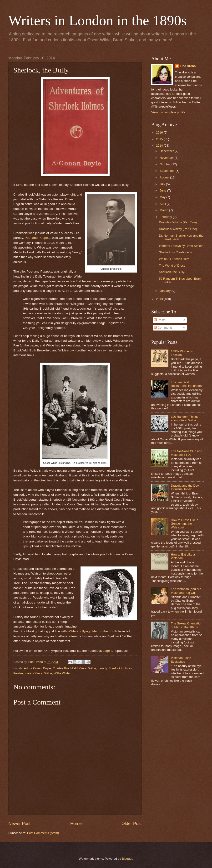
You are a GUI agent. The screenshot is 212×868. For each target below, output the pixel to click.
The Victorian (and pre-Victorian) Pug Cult (186, 591)
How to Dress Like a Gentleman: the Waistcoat (184, 524)
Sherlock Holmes (120, 668)
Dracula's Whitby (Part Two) (178, 222)
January (165, 291)
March (164, 210)
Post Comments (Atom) (43, 833)
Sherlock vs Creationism (175, 252)
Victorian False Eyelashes (181, 660)
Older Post (132, 824)
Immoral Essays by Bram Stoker (181, 246)
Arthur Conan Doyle (37, 668)
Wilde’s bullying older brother (88, 631)
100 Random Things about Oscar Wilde (185, 418)
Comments (163, 328)
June (163, 190)
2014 (160, 146)
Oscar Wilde (88, 668)
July (163, 184)
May (163, 197)
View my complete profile (168, 112)
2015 (160, 139)
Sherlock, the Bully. (172, 272)
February (166, 217)
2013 (160, 299)
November (167, 158)
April (163, 204)
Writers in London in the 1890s (98, 20)
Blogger (127, 859)
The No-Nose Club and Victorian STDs (187, 453)
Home (76, 824)
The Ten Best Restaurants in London (186, 384)
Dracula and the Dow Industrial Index (185, 487)
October (165, 164)
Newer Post (19, 824)
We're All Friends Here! (175, 259)
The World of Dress (172, 266)
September (168, 171)
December (167, 151)
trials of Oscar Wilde (38, 673)
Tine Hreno (188, 66)
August (165, 177)
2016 (160, 132)
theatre (18, 673)
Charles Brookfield (65, 668)
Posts (160, 320)
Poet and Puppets (38, 238)
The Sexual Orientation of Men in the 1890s (187, 625)
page (106, 651)
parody (102, 668)
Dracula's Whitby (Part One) (178, 229)
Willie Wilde (62, 673)
